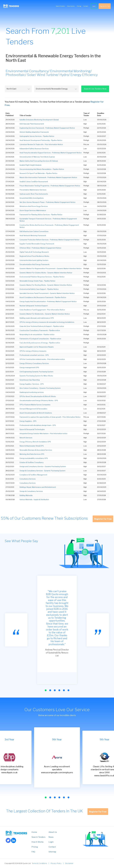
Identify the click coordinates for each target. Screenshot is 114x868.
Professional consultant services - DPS (34, 355)
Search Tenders (60, 6)
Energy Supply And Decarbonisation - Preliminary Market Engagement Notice (48, 302)
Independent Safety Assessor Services (34, 149)
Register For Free (105, 6)
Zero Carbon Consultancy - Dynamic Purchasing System (40, 388)
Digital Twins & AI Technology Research (34, 252)
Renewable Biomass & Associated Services (36, 450)
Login (94, 6)
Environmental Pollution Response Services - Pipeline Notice (42, 277)
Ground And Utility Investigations (32, 198)
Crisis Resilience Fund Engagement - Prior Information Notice (42, 310)
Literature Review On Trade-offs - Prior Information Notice (41, 144)
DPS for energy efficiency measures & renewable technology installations (47, 322)
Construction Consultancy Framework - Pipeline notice (40, 330)
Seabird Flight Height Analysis (30, 165)
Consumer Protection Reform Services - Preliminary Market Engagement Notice (49, 240)
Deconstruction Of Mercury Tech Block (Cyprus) (37, 157)
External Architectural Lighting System (34, 260)
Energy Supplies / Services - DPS (32, 384)
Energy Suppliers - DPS (28, 421)
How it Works (38, 842)
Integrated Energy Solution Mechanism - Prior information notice (43, 433)
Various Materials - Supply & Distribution (34, 499)
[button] (46, 690)
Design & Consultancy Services (31, 491)
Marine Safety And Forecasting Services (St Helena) (39, 161)
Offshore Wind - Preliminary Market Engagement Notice (40, 248)
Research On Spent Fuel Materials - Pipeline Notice (38, 173)
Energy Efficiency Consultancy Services (34, 363)
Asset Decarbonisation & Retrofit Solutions (36, 413)
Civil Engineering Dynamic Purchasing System (36, 372)
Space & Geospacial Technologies (32, 429)
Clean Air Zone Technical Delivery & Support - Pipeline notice (42, 326)
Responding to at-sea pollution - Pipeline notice (37, 335)
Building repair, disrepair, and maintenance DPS (37, 318)
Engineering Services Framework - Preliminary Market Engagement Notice (47, 128)
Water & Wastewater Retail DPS (32, 446)
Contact (86, 6)
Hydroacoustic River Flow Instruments (34, 194)
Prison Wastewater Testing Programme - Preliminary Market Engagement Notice (50, 186)
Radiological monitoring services (32, 392)
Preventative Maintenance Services (33, 190)
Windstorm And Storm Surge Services (34, 206)
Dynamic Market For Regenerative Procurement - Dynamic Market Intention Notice (50, 269)
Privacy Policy (56, 863)
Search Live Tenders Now (95, 89)
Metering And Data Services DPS (32, 454)
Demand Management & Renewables (33, 409)
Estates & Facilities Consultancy (32, 462)
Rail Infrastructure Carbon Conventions (34, 231)
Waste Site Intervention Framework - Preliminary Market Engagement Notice (48, 177)
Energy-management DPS (29, 368)
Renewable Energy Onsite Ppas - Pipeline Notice (37, 281)
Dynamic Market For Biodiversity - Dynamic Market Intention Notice (45, 314)
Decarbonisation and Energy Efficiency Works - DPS (39, 400)
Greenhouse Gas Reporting (30, 380)
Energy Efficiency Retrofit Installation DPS (35, 442)
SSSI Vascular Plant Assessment (32, 124)
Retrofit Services (26, 438)
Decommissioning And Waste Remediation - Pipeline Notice (42, 169)
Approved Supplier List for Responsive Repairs (37, 347)
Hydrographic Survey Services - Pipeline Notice (37, 136)
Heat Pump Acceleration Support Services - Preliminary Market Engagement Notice (51, 153)
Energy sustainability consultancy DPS (34, 458)
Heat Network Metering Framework (33, 236)
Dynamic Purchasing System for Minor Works (36, 376)
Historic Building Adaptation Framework (34, 132)
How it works (71, 6)
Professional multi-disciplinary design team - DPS (38, 425)
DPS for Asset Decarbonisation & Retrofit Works (38, 396)
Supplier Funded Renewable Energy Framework (37, 244)
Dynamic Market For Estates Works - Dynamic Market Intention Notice (46, 273)
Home (34, 832)
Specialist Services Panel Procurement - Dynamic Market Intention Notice (47, 293)
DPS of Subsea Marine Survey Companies (35, 405)
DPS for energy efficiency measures (33, 351)
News (51, 837)
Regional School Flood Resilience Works (34, 256)
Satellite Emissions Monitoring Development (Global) (39, 120)
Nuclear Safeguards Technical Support (34, 306)
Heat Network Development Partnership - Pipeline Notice (41, 140)
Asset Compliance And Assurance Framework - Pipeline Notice (43, 297)
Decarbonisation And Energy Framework (34, 264)
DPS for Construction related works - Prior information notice (42, 359)
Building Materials (26, 495)
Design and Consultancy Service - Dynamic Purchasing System (43, 466)
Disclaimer (69, 863)
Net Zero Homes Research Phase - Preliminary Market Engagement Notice (47, 202)
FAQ (33, 852)
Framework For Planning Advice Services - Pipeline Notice (41, 215)
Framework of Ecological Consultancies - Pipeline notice (40, 339)
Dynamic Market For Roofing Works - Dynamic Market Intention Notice (46, 285)
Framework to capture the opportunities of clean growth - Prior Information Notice (50, 417)
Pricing (79, 6)
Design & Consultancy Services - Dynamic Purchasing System (42, 471)
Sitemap (52, 852)
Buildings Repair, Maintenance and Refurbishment (38, 487)
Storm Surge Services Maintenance (33, 210)
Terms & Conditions (39, 863)
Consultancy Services (28, 479)
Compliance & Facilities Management (33, 475)
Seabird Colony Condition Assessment (34, 182)
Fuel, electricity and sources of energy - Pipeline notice (40, 343)
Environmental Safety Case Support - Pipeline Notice (39, 289)
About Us (53, 832)
